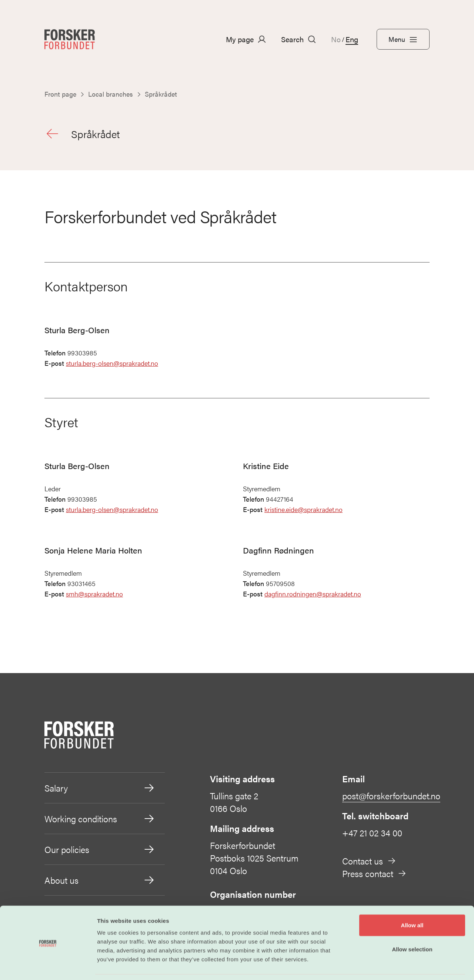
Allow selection (412, 926)
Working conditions (100, 820)
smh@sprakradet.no (94, 596)
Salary (100, 789)
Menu (403, 39)
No (336, 39)
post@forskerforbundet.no (391, 797)
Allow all (412, 901)
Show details (389, 965)
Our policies (100, 851)
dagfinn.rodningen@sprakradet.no (313, 596)
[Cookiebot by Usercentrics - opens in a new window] (48, 966)
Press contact (374, 875)
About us (100, 882)
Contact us (369, 862)
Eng (352, 39)
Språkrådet (84, 134)
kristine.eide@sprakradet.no (303, 511)
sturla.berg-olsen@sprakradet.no (112, 365)
